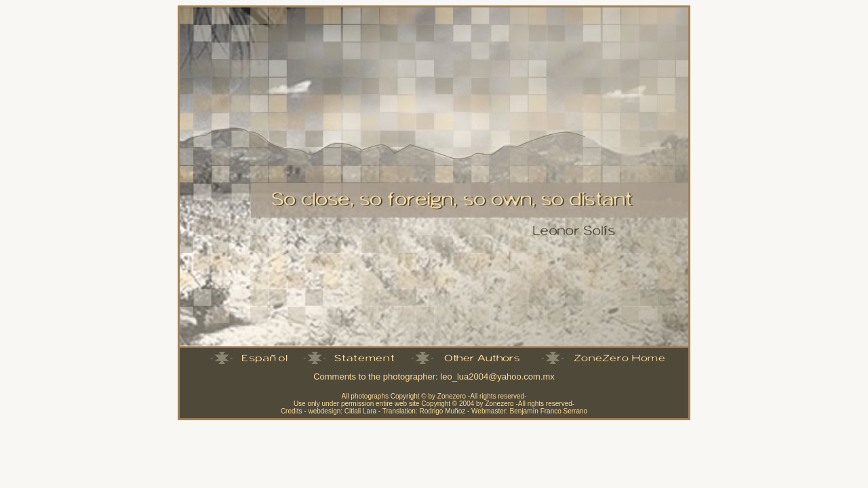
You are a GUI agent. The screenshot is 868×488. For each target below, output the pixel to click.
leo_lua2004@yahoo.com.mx (497, 377)
